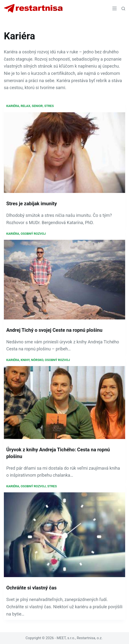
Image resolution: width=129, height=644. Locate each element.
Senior (37, 106)
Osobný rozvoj (33, 234)
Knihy (25, 360)
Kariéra (13, 106)
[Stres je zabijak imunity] (64, 153)
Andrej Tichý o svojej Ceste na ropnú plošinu (54, 330)
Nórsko (37, 360)
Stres (49, 106)
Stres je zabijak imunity (32, 204)
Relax (26, 106)
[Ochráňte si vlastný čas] (64, 535)
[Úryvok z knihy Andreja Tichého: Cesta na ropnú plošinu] (64, 402)
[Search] (123, 9)
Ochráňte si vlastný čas (31, 588)
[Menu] (115, 8)
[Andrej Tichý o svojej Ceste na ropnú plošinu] (64, 280)
